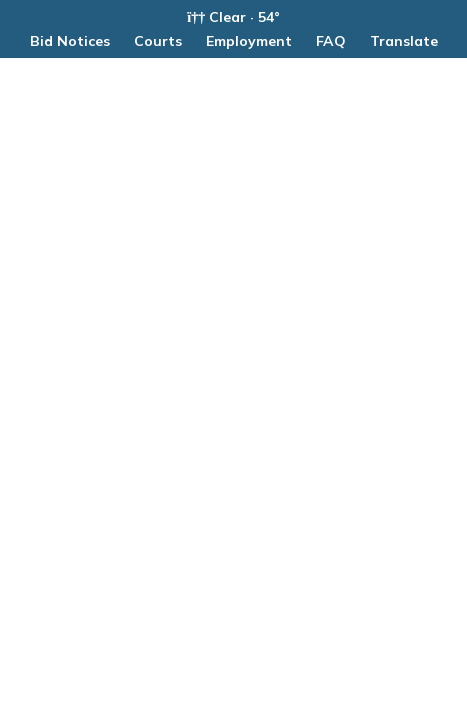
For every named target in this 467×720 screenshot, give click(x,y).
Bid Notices (70, 41)
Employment (249, 41)
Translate (404, 41)
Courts (158, 41)
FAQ (331, 41)
